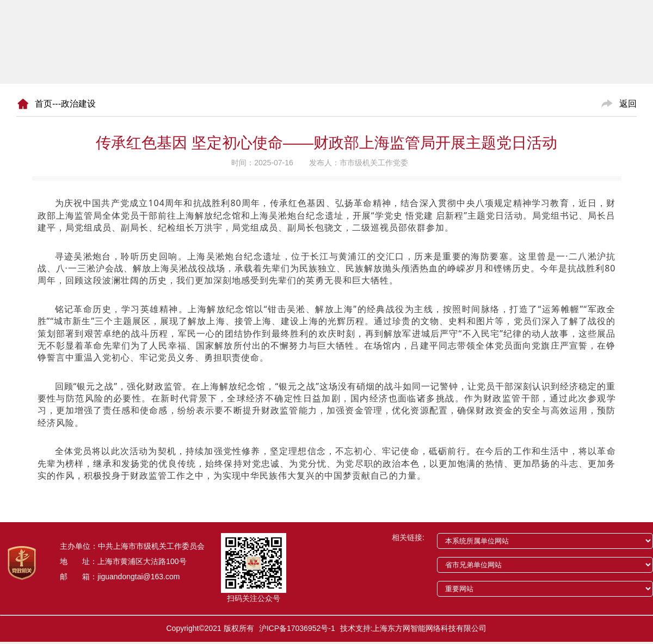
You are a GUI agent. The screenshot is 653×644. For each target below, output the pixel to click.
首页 (44, 104)
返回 (628, 104)
